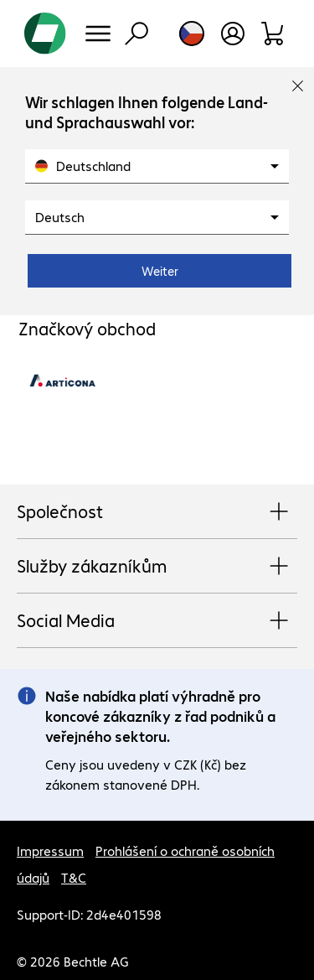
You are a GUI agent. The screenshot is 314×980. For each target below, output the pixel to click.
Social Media (157, 621)
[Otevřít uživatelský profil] (233, 34)
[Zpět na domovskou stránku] (45, 34)
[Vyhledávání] (136, 34)
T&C (74, 877)
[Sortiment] (273, 34)
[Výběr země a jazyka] (192, 34)
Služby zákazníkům (157, 567)
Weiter (160, 271)
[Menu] (98, 34)
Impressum (50, 850)
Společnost (157, 512)
